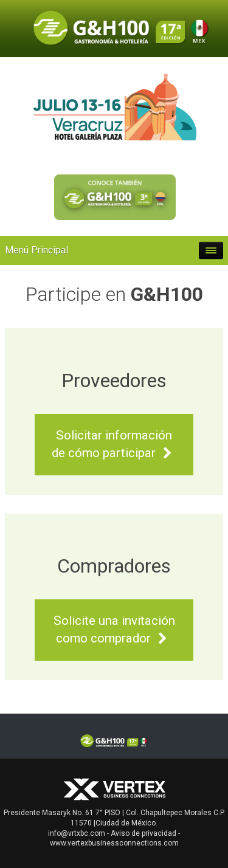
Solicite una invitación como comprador (114, 630)
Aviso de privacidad (143, 833)
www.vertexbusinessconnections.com (114, 843)
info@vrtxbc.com (77, 833)
